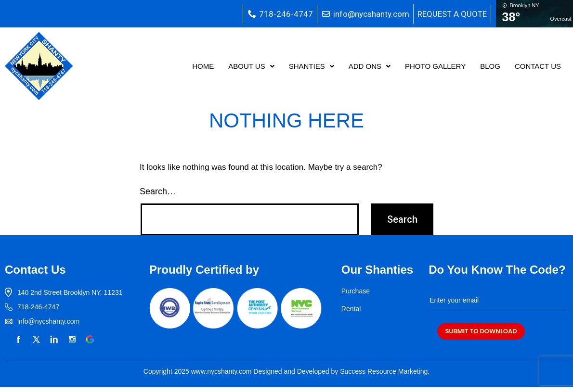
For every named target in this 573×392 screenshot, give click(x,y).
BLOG (490, 66)
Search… (158, 191)
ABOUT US (251, 66)
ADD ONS (370, 66)
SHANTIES (312, 66)
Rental (351, 309)
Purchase (356, 291)
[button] (251, 66)
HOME (203, 66)
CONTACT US (538, 66)
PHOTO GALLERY (435, 66)
